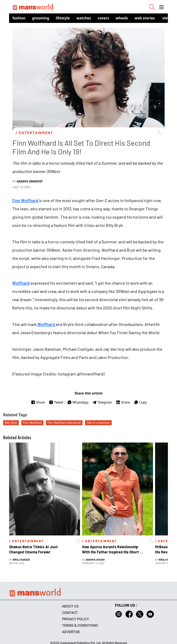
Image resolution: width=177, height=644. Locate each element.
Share (38, 402)
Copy (140, 402)
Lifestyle (63, 18)
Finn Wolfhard (25, 200)
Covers (103, 18)
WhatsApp (78, 402)
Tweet (56, 402)
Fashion (19, 18)
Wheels (122, 18)
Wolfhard (21, 283)
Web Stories (145, 18)
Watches (84, 18)
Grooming (41, 18)
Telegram (102, 402)
